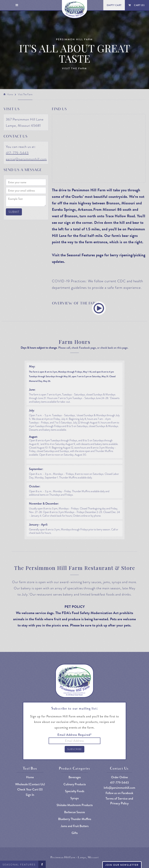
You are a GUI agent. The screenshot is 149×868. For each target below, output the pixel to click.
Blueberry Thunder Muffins (75, 819)
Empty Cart (114, 5)
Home (10, 94)
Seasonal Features (19, 865)
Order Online (119, 777)
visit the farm (25, 94)
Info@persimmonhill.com (119, 788)
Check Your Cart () (30, 790)
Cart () (139, 5)
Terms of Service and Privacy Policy (119, 801)
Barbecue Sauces (75, 812)
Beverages (75, 777)
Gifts (75, 833)
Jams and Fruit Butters (75, 826)
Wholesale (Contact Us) (30, 784)
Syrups (75, 798)
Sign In (30, 795)
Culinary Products (75, 784)
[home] (75, 9)
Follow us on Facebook (119, 793)
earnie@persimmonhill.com (26, 159)
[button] (17, 5)
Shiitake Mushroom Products (75, 805)
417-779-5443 (17, 153)
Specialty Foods (75, 791)
